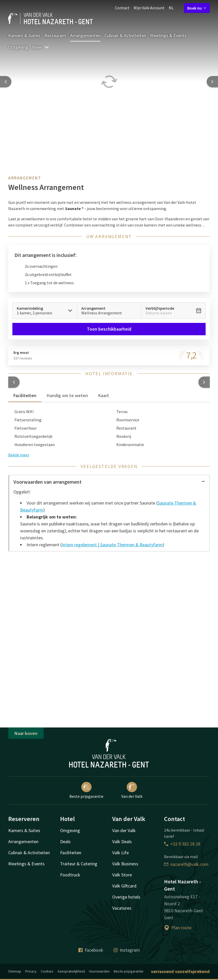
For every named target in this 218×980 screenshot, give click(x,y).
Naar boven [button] (26, 733)
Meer (41, 47)
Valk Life (120, 853)
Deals (65, 841)
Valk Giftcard (124, 886)
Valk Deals (122, 841)
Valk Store (122, 875)
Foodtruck (70, 875)
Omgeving (18, 47)
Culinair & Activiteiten (125, 35)
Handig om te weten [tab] (67, 395)
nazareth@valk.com (186, 864)
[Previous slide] (6, 82)
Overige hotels (126, 897)
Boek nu (197, 8)
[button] (14, 382)
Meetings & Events (168, 35)
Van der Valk (132, 790)
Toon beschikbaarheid (109, 329)
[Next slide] (212, 82)
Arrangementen (85, 35)
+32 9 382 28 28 (182, 844)
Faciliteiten (71, 853)
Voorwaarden (99, 971)
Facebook (91, 950)
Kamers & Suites (24, 35)
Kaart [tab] (104, 395)
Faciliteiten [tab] (25, 395)
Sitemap (15, 971)
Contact (122, 8)
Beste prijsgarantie (86, 790)
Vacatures (122, 908)
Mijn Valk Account (149, 8)
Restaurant (55, 35)
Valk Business (125, 864)
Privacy (31, 971)
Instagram (127, 950)
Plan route (178, 928)
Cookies (47, 971)
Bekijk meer (19, 455)
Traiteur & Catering (79, 864)
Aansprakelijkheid (71, 971)
